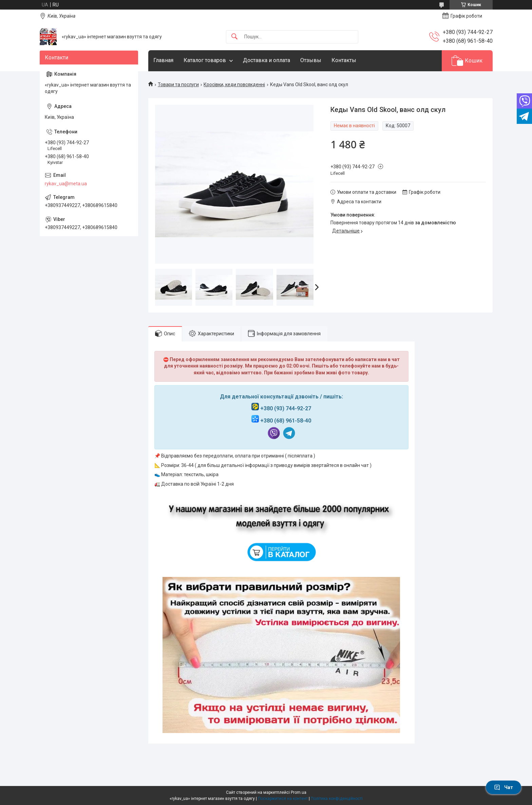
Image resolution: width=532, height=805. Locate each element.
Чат (503, 787)
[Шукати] (234, 37)
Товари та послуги (178, 85)
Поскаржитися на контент (283, 799)
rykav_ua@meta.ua (66, 184)
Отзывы (311, 60)
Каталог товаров (205, 60)
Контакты (344, 60)
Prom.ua (299, 792)
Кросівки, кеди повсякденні (234, 85)
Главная (163, 60)
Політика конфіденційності (337, 799)
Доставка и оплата (267, 60)
